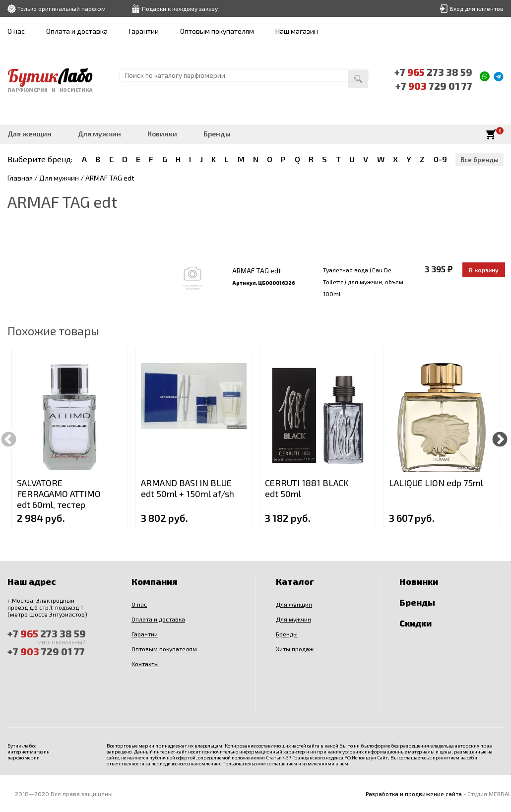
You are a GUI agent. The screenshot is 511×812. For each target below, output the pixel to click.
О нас (16, 31)
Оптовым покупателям (217, 31)
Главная (20, 178)
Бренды (217, 134)
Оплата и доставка (77, 31)
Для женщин (30, 134)
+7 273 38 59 (433, 72)
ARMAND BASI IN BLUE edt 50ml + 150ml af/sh (188, 488)
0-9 (440, 159)
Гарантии (144, 31)
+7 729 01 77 (434, 86)
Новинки (162, 134)
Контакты (145, 664)
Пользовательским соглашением (260, 763)
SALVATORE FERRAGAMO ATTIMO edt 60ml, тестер (59, 494)
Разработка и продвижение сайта (414, 794)
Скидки (415, 623)
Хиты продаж (295, 649)
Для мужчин (99, 134)
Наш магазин (297, 31)
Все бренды (479, 160)
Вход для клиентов (477, 8)
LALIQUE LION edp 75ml (436, 483)
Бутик (50, 76)
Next (500, 438)
